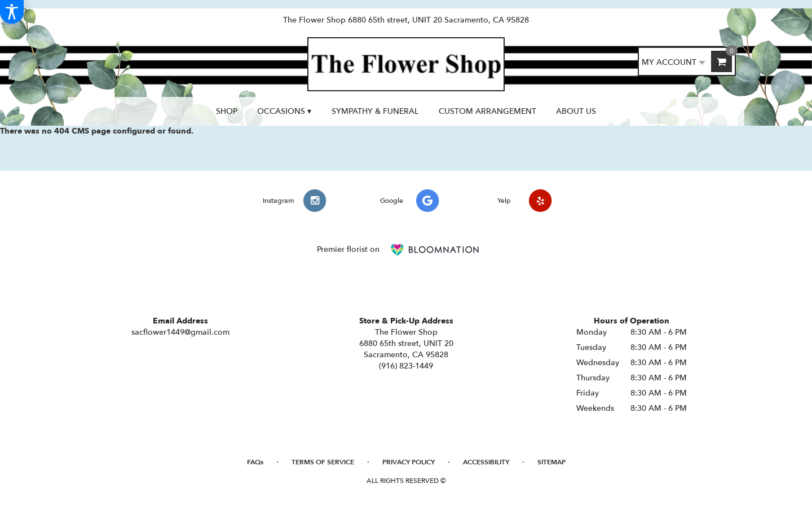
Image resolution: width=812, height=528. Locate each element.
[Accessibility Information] (12, 12)
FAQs (255, 462)
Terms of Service (323, 462)
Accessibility (486, 462)
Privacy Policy (409, 462)
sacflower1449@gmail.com (180, 332)
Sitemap (551, 462)
